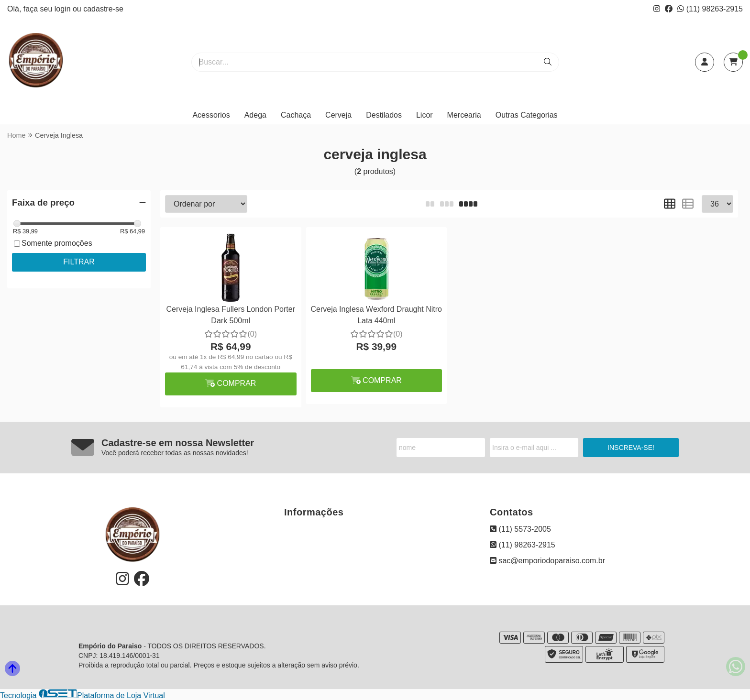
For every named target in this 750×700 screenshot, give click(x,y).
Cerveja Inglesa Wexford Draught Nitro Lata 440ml (377, 315)
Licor (425, 115)
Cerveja (338, 115)
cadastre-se (103, 9)
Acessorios (211, 115)
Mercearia (464, 115)
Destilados (384, 115)
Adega (255, 115)
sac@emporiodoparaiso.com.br (547, 561)
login (64, 9)
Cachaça (296, 115)
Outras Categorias (527, 115)
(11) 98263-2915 (710, 9)
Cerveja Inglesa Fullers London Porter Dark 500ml (231, 315)
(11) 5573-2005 (520, 529)
